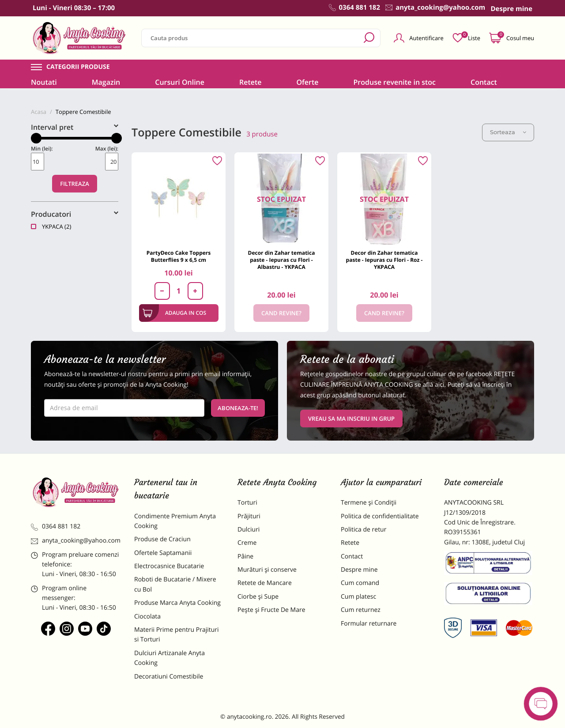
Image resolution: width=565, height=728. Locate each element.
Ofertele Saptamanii (163, 553)
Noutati (44, 82)
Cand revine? (281, 313)
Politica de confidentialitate (380, 516)
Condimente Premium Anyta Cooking (175, 521)
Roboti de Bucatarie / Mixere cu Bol (175, 584)
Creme (247, 543)
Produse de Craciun (162, 539)
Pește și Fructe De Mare (271, 610)
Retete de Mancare (265, 583)
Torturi (247, 503)
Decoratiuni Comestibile (169, 677)
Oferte (307, 82)
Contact (484, 82)
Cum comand (360, 583)
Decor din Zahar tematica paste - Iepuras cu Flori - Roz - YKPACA (384, 260)
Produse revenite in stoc (394, 82)
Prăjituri (249, 516)
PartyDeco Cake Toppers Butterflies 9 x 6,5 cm (179, 256)
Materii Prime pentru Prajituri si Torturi (177, 635)
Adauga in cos (175, 313)
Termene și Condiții (369, 503)
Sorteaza (508, 132)
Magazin (106, 82)
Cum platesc (358, 597)
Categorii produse (78, 67)
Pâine (245, 556)
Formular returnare (369, 624)
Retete (250, 82)
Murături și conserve (267, 570)
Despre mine (359, 570)
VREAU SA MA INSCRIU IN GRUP (351, 419)
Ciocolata (147, 617)
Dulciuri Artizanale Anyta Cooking (169, 658)
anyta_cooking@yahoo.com (76, 541)
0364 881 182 (56, 526)
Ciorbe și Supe (258, 597)
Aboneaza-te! (238, 408)
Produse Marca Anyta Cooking (177, 603)
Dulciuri (249, 530)
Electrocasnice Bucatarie (169, 566)
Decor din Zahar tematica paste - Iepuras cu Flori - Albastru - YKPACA (282, 260)
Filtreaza (75, 184)
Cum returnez (361, 610)
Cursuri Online (180, 82)
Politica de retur (363, 530)
